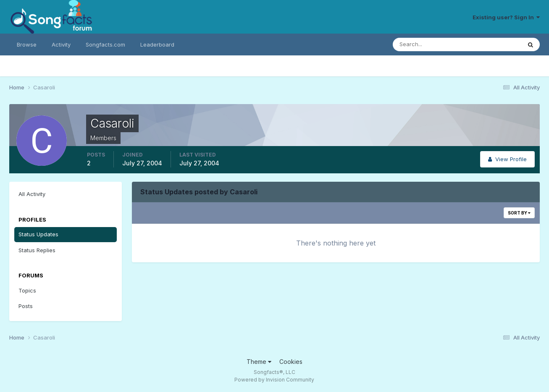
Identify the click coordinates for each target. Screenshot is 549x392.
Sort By (519, 213)
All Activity (32, 194)
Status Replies (37, 250)
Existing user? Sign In (506, 17)
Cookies (291, 362)
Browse (27, 44)
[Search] (430, 44)
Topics (27, 290)
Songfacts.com (105, 44)
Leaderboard (157, 44)
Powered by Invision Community (274, 380)
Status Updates (38, 234)
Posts (26, 306)
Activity (61, 44)
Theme (259, 362)
